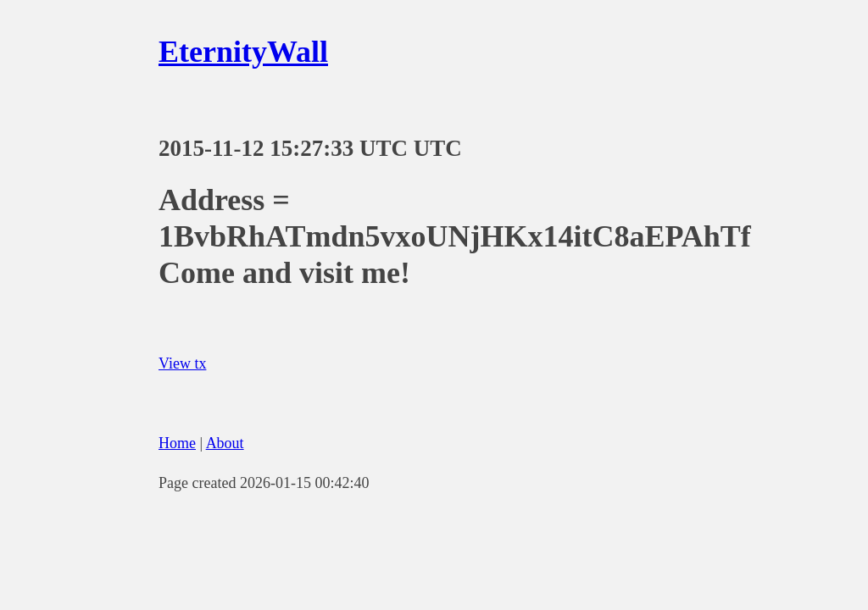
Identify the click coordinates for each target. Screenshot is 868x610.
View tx (182, 363)
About (225, 443)
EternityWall (243, 52)
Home (177, 443)
